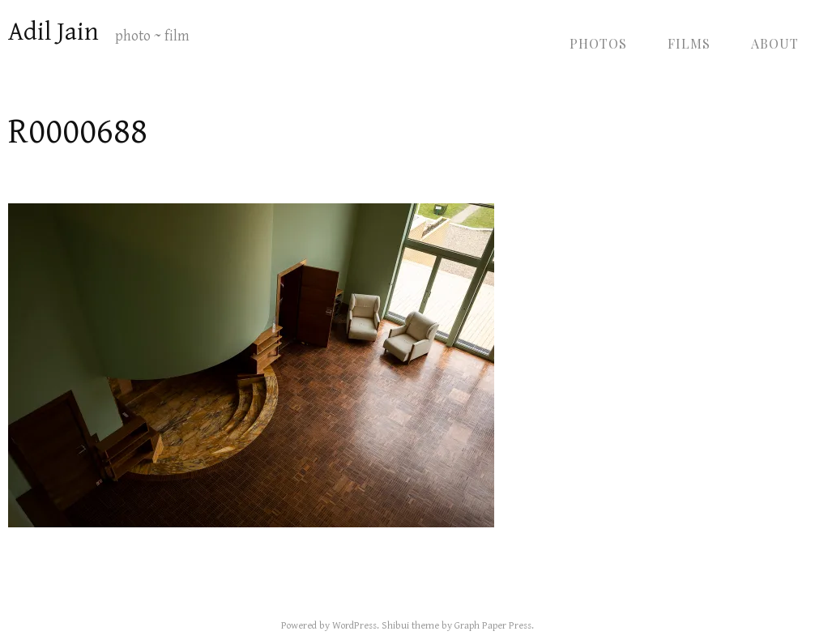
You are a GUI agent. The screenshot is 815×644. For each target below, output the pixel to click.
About (775, 43)
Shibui (395, 626)
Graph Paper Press (493, 626)
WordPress (354, 626)
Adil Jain (53, 32)
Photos (598, 43)
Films (689, 43)
